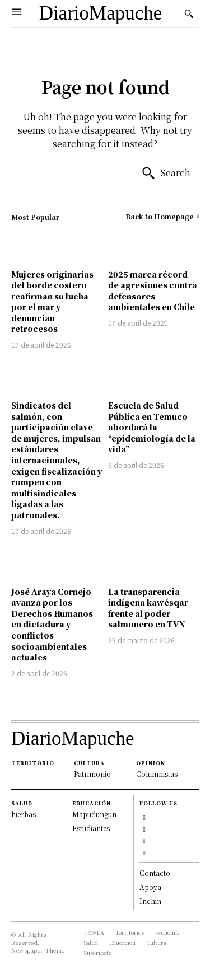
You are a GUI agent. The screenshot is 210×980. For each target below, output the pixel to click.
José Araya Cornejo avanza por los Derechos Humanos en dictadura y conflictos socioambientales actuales (52, 625)
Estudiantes (91, 828)
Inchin (150, 901)
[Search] (166, 174)
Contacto (155, 873)
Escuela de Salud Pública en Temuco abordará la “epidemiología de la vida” (152, 427)
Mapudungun (94, 814)
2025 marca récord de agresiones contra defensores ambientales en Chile (153, 291)
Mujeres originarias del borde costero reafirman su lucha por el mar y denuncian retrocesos (52, 302)
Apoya (150, 887)
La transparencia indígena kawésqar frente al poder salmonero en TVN (148, 608)
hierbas (24, 814)
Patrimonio (92, 774)
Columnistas (157, 774)
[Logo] (101, 14)
